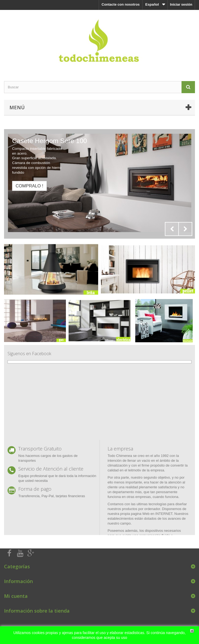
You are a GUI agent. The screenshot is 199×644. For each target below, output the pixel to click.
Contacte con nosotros (121, 4)
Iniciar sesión (181, 4)
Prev (172, 229)
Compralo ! (29, 186)
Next (185, 229)
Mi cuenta (16, 596)
